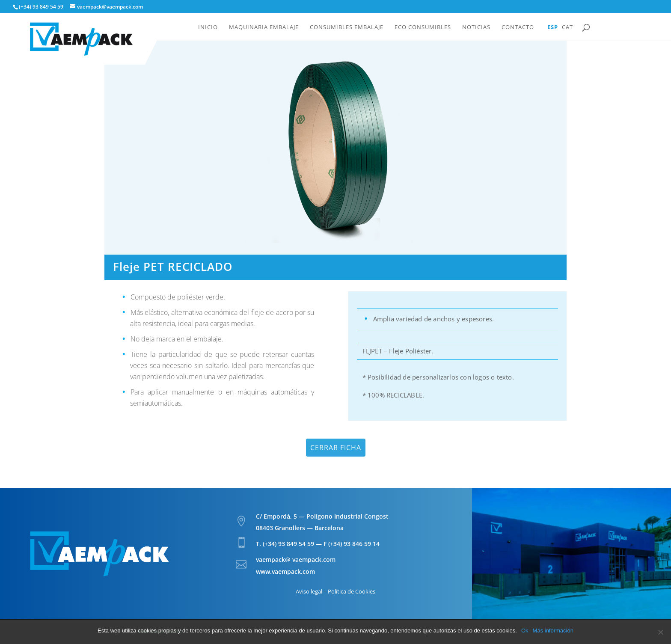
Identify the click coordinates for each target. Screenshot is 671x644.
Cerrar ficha (336, 448)
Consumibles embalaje (347, 27)
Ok (525, 631)
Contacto (518, 27)
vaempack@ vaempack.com (296, 559)
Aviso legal (309, 591)
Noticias (476, 27)
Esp (553, 27)
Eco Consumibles (423, 27)
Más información (553, 631)
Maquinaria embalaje (264, 27)
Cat (567, 27)
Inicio (208, 27)
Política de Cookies (352, 591)
